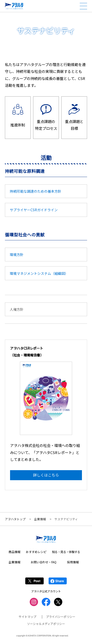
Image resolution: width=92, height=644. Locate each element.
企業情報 (40, 519)
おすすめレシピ (36, 552)
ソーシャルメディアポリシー (46, 624)
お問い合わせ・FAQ (44, 562)
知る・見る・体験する (66, 552)
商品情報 (14, 552)
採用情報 (73, 562)
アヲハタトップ (15, 519)
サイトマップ (27, 617)
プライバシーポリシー (61, 617)
